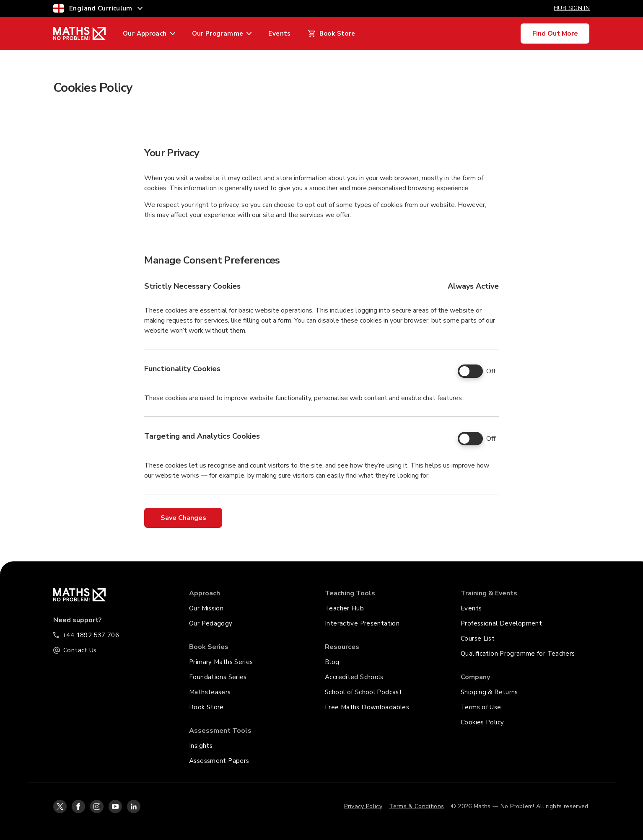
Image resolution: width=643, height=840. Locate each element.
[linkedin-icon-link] (134, 806)
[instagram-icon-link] (97, 806)
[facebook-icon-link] (78, 806)
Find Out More (555, 34)
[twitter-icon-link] (60, 806)
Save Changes (183, 518)
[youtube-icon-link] (115, 806)
